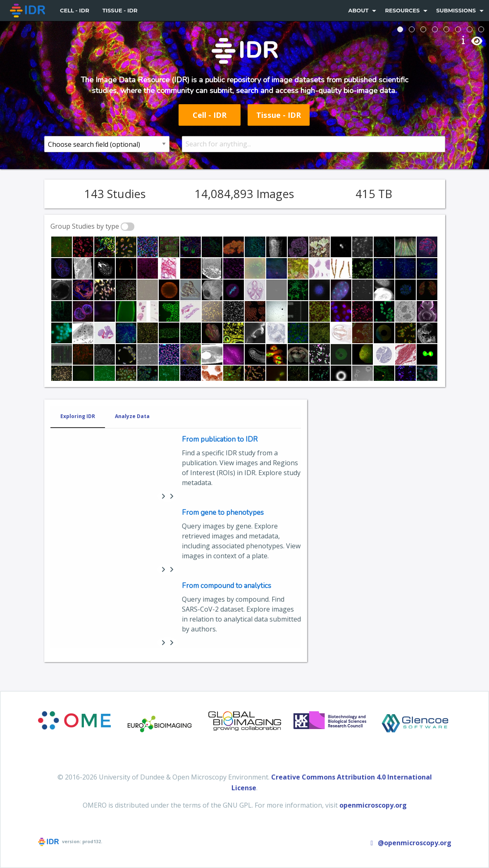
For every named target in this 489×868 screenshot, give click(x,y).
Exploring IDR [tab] (78, 416)
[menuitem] (28, 11)
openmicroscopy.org (373, 805)
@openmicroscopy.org (410, 843)
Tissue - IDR (120, 10)
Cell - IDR (75, 10)
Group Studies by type (85, 226)
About (358, 10)
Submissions (456, 10)
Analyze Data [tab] (132, 416)
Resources (402, 10)
